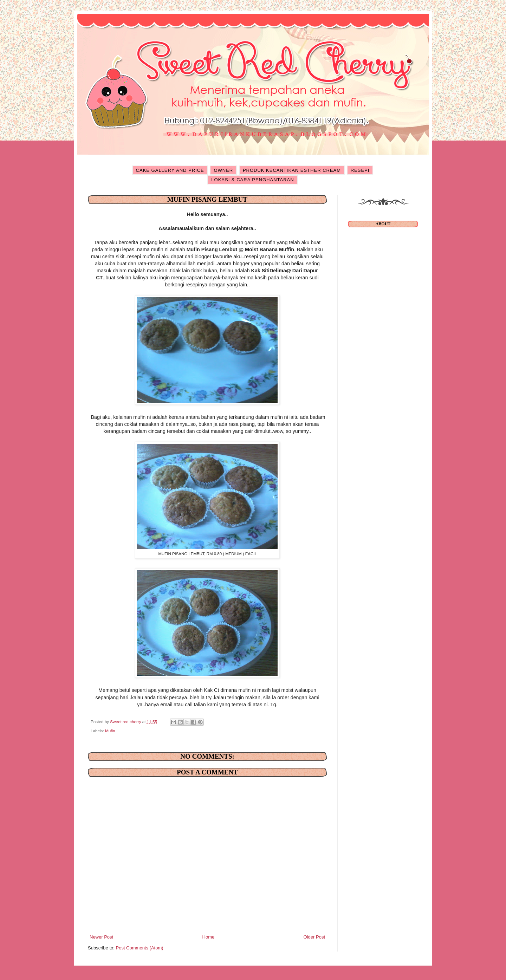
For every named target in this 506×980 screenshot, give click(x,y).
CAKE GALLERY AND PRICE (170, 170)
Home (209, 937)
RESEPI (360, 170)
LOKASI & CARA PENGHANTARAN (252, 180)
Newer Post (101, 937)
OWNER (223, 170)
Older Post (314, 937)
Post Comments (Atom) (140, 948)
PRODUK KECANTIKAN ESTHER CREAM (292, 170)
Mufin (110, 731)
